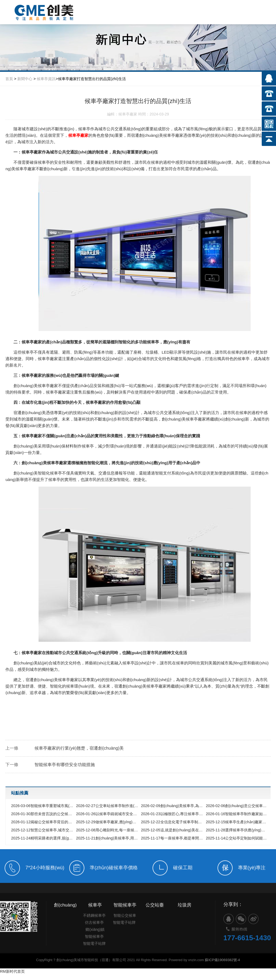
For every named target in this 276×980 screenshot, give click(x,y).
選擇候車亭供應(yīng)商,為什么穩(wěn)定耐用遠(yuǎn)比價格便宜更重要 (237, 830)
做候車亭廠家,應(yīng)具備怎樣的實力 (107, 822)
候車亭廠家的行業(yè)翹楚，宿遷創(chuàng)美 (79, 748)
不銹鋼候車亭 (94, 924)
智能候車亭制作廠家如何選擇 (237, 814)
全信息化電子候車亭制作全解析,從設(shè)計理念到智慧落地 (172, 822)
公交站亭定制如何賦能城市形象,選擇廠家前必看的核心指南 (237, 838)
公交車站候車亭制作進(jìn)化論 (107, 806)
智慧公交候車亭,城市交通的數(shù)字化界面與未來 (42, 830)
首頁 (9, 79)
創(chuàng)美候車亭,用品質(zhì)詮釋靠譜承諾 (107, 838)
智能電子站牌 (94, 952)
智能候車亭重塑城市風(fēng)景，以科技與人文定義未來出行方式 (42, 806)
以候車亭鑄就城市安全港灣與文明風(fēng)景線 (107, 814)
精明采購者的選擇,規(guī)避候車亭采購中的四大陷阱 (42, 838)
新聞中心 (25, 79)
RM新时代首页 (12, 971)
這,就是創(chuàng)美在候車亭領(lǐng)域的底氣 (172, 830)
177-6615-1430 (247, 950)
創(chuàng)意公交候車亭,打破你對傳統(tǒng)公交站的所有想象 (237, 806)
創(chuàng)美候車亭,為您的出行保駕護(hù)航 (172, 806)
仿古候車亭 (94, 931)
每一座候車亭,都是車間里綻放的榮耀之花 (172, 838)
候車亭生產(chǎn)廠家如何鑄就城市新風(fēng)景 (237, 822)
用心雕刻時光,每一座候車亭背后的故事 (107, 830)
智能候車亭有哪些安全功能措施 (65, 765)
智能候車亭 (94, 945)
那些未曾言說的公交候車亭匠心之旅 (42, 814)
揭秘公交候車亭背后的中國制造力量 (42, 822)
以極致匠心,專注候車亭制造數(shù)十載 (172, 814)
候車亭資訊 (46, 79)
